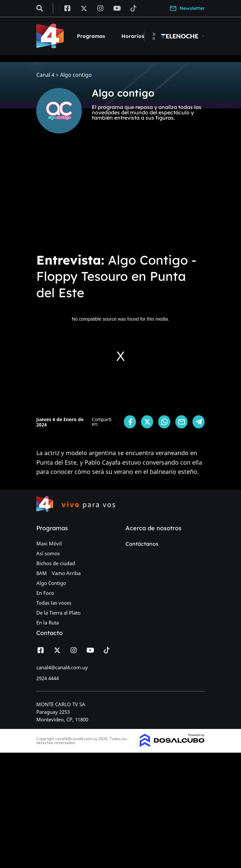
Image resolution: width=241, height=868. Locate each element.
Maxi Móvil (49, 543)
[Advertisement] (120, 198)
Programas (91, 36)
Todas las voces (54, 603)
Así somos (48, 553)
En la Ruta (48, 622)
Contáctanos (142, 544)
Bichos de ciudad (56, 563)
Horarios (133, 36)
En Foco (45, 593)
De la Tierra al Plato (58, 613)
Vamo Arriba (66, 573)
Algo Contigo (51, 583)
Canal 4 (45, 75)
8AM (42, 573)
